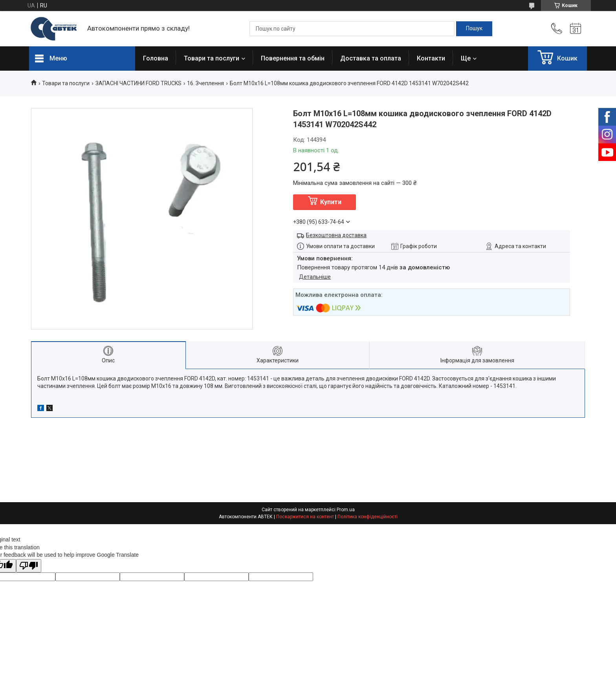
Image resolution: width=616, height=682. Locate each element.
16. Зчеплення (205, 83)
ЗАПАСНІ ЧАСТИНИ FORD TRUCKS (138, 83)
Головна (156, 58)
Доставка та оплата (371, 58)
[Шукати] (474, 29)
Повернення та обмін (293, 58)
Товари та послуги (212, 58)
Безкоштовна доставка (336, 235)
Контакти (431, 58)
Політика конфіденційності (368, 517)
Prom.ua (346, 510)
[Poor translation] (29, 566)
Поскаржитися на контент (305, 517)
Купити (331, 202)
